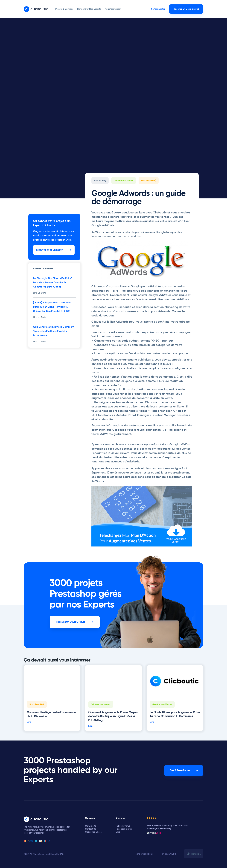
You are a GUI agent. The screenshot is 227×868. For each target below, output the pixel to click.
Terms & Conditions (144, 854)
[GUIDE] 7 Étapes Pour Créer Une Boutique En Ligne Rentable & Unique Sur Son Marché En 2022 (52, 307)
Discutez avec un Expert (50, 250)
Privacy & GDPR (168, 854)
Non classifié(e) (149, 181)
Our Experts (91, 826)
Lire (29, 722)
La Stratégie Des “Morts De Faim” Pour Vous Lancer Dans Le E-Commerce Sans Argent (52, 283)
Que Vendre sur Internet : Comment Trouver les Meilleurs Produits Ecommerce (54, 331)
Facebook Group (124, 829)
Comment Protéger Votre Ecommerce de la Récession (51, 714)
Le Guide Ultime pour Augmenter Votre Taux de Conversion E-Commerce (175, 714)
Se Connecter (158, 9)
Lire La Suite (40, 293)
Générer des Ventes (124, 181)
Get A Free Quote (180, 771)
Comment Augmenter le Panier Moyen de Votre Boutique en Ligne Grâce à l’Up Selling (113, 716)
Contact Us (90, 829)
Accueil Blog (100, 181)
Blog (118, 832)
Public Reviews (123, 826)
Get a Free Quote (93, 832)
